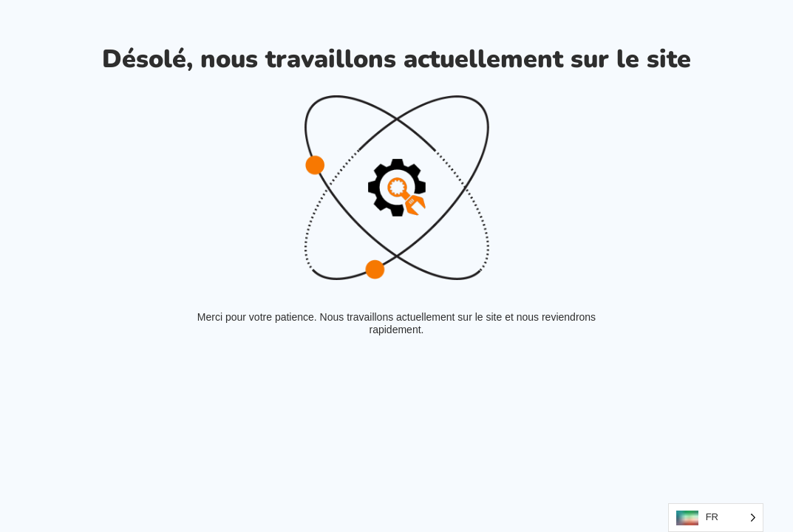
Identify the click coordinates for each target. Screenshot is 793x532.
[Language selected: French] (716, 518)
